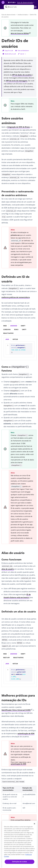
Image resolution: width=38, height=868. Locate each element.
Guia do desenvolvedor (9, 15)
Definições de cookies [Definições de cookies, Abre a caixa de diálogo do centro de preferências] (20, 862)
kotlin (15, 339)
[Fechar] (34, 824)
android (14, 326)
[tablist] (19, 330)
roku (16, 330)
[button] (26, 2)
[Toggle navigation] (36, 7)
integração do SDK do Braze (18, 127)
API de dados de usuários (22, 75)
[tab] (5, 326)
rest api (6, 658)
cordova (7, 330)
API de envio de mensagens (17, 81)
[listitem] (7, 339)
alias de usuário (8, 569)
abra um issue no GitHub (20, 33)
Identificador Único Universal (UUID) (16, 710)
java (7, 339)
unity (24, 330)
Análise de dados (23, 15)
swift (23, 326)
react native (8, 333)
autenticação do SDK (26, 734)
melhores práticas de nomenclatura (16, 297)
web (5, 326)
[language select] (13, 3)
